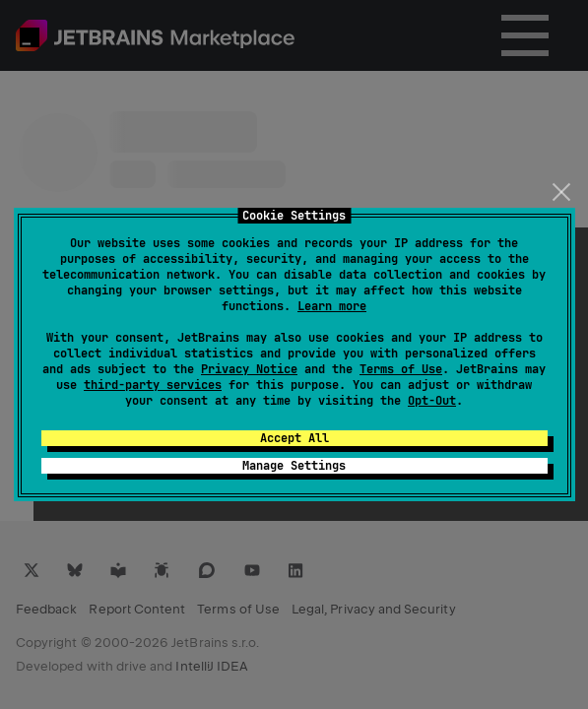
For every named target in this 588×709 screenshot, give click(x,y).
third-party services (153, 385)
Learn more (332, 306)
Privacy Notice (249, 369)
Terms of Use (401, 369)
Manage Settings (294, 466)
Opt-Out (432, 401)
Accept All (294, 438)
